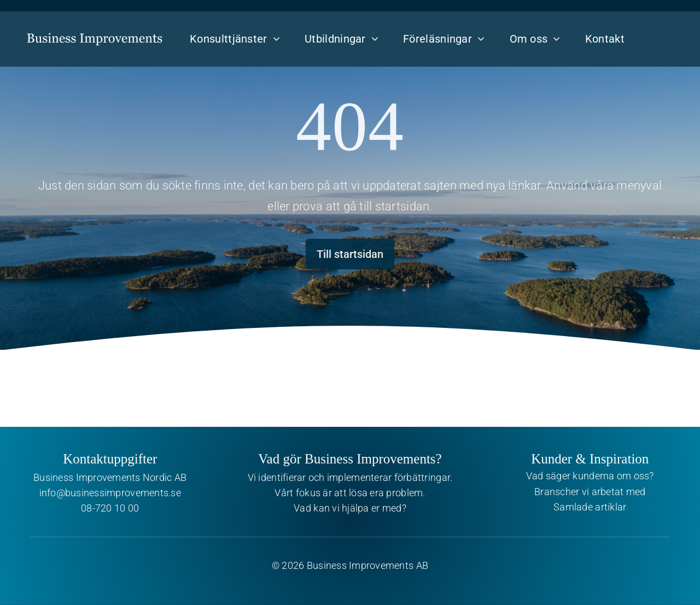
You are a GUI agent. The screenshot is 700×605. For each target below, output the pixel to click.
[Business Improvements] (95, 30)
